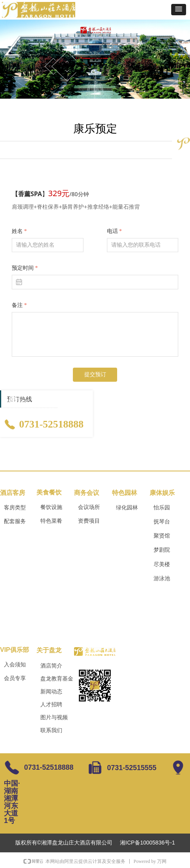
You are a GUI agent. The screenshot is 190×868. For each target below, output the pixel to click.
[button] (179, 10)
